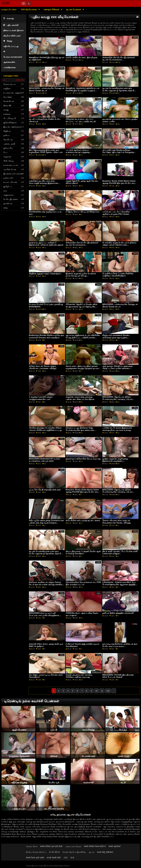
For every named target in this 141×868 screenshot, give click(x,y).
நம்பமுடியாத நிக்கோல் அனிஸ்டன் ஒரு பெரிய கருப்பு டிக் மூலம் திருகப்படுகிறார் (120, 646)
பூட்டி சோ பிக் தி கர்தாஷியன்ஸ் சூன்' (45, 490)
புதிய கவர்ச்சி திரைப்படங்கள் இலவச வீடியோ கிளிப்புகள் (13, 30)
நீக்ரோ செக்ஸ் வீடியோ (36, 852)
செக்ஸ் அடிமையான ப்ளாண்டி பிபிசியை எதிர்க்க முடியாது (79, 676)
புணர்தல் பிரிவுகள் (52, 9)
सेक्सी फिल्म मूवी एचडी (35, 858)
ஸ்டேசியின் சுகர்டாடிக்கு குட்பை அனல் (83, 520)
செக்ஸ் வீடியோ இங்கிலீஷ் (74, 852)
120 (108, 691)
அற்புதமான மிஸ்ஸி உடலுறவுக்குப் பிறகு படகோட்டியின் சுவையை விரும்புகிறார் (118, 368)
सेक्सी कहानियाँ (115, 846)
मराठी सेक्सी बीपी (54, 858)
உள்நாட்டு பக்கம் (9, 9)
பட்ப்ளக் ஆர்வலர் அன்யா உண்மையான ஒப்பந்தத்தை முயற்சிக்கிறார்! (78, 152)
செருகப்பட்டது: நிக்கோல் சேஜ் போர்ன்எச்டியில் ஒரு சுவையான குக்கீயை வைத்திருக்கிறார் (80, 430)
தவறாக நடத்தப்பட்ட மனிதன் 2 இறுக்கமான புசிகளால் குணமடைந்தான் (46, 244)
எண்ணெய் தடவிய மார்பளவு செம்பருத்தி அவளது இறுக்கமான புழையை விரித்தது (43, 183)
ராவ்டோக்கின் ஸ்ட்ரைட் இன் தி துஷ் (81, 57)
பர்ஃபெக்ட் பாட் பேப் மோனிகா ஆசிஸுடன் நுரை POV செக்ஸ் (116, 213)
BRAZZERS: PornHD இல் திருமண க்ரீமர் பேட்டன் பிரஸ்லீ (118, 676)
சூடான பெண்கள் (74, 9)
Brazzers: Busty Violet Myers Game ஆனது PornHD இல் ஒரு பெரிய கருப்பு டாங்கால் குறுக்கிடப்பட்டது (120, 183)
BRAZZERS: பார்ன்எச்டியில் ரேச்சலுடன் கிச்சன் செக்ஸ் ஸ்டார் (47, 89)
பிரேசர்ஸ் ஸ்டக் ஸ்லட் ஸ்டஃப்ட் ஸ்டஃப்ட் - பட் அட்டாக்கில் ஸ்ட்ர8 (81, 120)
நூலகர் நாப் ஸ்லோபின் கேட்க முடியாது (83, 459)
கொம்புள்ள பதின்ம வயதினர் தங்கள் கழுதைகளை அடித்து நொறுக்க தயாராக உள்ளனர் (83, 368)
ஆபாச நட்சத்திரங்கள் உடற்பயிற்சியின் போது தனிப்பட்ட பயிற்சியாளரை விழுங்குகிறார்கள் (83, 337)
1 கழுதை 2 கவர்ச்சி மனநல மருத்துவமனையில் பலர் (41, 398)
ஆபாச (91, 852)
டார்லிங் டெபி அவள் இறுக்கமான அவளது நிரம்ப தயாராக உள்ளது (117, 429)
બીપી (66, 858)
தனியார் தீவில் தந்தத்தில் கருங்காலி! (118, 613)
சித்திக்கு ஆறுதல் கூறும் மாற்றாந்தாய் (45, 274)
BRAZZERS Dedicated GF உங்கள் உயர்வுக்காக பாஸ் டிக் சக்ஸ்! (44, 460)
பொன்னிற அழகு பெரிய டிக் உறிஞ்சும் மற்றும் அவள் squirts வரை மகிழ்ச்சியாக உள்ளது (119, 245)
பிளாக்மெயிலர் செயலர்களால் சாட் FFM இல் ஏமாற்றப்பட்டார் (83, 583)
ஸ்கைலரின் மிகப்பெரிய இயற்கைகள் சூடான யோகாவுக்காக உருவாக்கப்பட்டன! (119, 60)
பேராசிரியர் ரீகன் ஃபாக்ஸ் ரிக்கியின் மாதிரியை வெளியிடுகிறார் (118, 275)
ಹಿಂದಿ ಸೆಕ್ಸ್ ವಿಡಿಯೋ (105, 852)
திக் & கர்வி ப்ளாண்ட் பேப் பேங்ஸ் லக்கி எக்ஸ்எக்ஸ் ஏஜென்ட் (120, 552)
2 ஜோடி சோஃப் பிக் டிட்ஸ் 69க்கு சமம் (82, 212)
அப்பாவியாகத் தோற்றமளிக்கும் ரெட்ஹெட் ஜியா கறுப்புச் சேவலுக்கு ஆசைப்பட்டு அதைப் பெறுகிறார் (118, 152)
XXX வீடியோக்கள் (29, 9)
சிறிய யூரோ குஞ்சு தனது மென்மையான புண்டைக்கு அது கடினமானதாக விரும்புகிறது (46, 523)
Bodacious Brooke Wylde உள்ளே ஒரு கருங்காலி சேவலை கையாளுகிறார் (46, 336)
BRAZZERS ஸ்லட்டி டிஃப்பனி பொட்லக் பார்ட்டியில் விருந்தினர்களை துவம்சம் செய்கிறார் (46, 615)
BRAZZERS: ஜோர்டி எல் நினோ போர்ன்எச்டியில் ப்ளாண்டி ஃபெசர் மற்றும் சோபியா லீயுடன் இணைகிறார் (119, 399)
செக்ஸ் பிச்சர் (32, 846)
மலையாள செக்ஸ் (73, 846)
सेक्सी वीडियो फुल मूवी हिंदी (51, 846)
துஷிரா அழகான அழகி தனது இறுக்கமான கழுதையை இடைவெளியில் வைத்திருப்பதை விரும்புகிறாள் (117, 462)
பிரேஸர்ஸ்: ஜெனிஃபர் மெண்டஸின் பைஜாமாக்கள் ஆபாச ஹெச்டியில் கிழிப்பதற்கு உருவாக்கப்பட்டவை (82, 307)
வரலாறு (9, 18)
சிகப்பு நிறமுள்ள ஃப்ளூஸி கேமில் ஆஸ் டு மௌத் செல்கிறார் (83, 552)
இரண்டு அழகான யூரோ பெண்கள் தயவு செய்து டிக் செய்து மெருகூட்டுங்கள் (81, 276)
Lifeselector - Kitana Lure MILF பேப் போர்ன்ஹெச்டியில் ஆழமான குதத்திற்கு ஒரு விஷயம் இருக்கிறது (120, 585)
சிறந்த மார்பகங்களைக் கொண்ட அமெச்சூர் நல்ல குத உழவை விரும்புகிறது (116, 337)
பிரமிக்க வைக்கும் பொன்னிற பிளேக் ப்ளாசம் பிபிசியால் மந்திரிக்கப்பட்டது (45, 429)
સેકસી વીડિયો (54, 852)
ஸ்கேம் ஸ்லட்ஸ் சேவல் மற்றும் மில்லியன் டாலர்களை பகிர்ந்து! (43, 367)
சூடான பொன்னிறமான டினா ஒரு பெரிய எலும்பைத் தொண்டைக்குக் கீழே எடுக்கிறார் (120, 90)
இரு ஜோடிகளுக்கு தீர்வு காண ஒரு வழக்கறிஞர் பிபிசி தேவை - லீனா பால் (46, 151)
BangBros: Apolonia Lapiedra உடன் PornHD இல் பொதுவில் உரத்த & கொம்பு (82, 90)
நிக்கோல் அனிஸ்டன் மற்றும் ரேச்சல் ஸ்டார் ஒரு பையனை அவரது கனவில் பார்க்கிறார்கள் (46, 585)
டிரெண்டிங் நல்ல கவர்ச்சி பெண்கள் (32, 701)
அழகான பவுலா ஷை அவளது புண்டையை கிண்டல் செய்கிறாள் (80, 398)
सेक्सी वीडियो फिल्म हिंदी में (95, 846)
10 (97, 691)
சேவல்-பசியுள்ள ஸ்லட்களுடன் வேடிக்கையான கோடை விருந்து (116, 522)
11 (102, 691)
